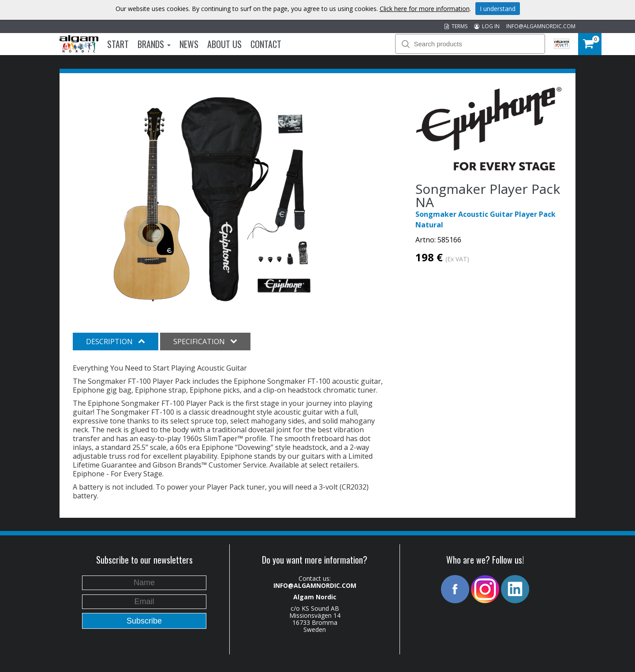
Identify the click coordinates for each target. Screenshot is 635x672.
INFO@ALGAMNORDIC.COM (541, 26)
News (189, 44)
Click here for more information (425, 9)
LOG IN (487, 26)
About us (224, 44)
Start (118, 44)
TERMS (456, 26)
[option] (216, 197)
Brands (154, 44)
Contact (266, 44)
